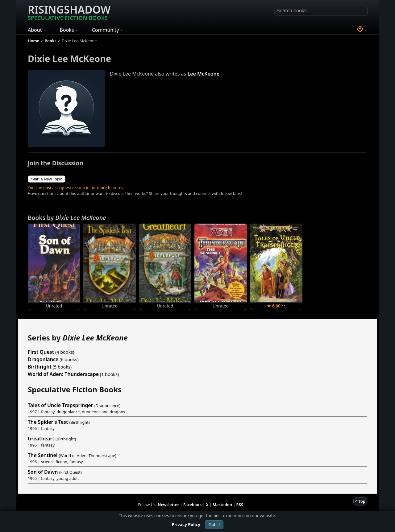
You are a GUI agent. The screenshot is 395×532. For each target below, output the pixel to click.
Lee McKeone (203, 74)
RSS (240, 505)
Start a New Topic (47, 179)
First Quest (41, 352)
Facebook (193, 505)
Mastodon (222, 505)
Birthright (40, 367)
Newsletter (168, 505)
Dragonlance (43, 359)
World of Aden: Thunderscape (63, 374)
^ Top (360, 501)
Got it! (214, 525)
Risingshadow (69, 12)
